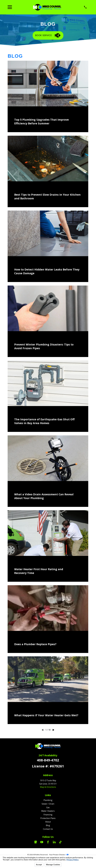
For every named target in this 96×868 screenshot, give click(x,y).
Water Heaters (48, 811)
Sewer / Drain (48, 804)
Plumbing (48, 800)
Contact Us (48, 829)
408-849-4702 (48, 760)
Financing (48, 815)
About (48, 822)
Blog (48, 825)
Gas (48, 807)
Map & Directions (48, 787)
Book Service (48, 35)
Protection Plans (48, 818)
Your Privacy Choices (59, 855)
